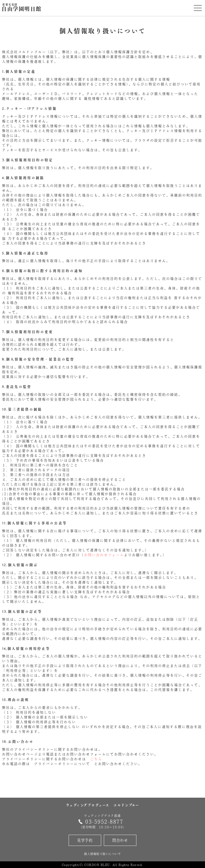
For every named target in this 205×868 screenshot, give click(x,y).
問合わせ (120, 840)
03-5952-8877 (104, 822)
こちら (96, 759)
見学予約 (85, 840)
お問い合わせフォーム (104, 555)
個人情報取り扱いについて (102, 854)
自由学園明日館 (21, 8)
